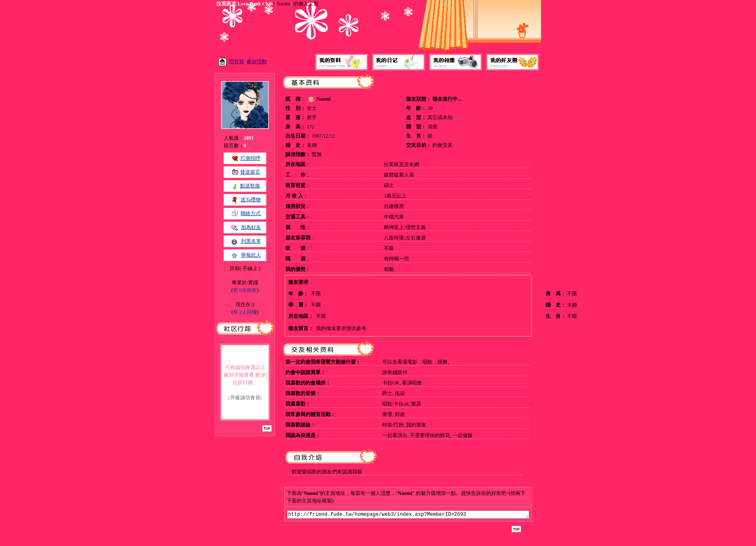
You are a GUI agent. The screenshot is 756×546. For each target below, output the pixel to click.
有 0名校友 (245, 290)
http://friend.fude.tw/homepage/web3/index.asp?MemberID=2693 (408, 515)
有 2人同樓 (245, 312)
